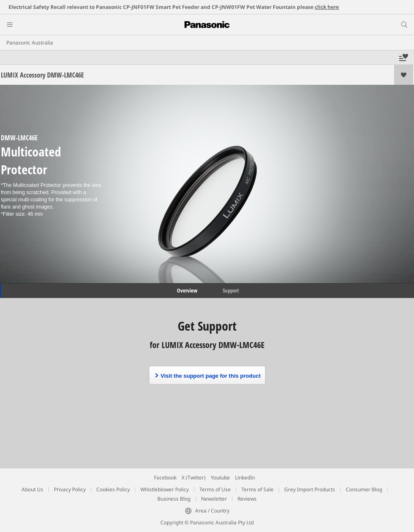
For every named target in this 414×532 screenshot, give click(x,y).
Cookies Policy (113, 489)
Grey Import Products (310, 489)
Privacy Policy (70, 489)
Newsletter (214, 499)
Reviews (247, 499)
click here (327, 7)
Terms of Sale (257, 489)
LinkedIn (245, 478)
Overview (186, 290)
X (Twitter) (194, 478)
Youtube (220, 478)
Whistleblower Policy (165, 489)
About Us (32, 489)
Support (231, 290)
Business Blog (174, 499)
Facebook (165, 478)
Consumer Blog (364, 489)
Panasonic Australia (30, 43)
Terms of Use (215, 489)
